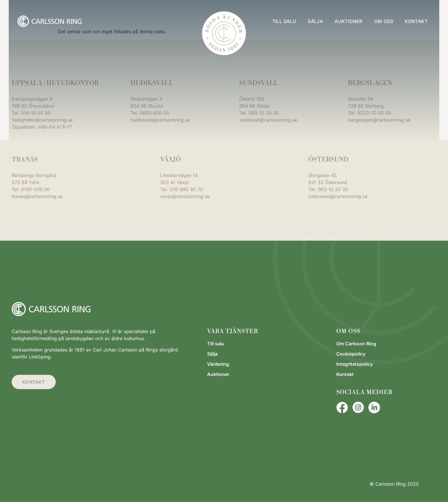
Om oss (384, 21)
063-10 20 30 (333, 189)
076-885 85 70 (186, 189)
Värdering (218, 364)
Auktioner (349, 21)
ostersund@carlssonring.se (338, 196)
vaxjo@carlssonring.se (185, 196)
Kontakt (416, 21)
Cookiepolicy (351, 354)
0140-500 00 (35, 189)
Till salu (284, 21)
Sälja (315, 21)
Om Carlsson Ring (356, 344)
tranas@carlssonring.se (37, 196)
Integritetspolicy (355, 364)
